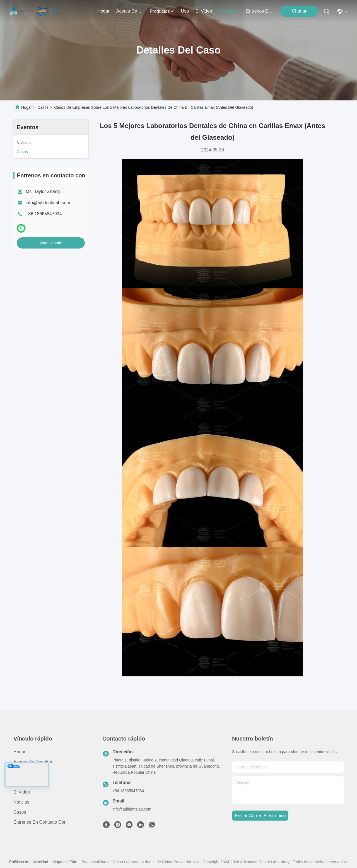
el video (204, 11)
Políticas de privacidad (29, 862)
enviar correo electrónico (260, 816)
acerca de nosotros (130, 11)
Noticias (21, 802)
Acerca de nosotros (33, 762)
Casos (43, 107)
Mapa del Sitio (65, 862)
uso (185, 11)
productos (162, 11)
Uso (17, 782)
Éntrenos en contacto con (259, 11)
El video (22, 792)
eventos (229, 11)
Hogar (103, 11)
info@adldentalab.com (48, 203)
